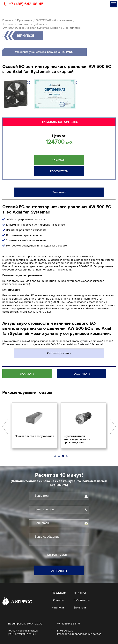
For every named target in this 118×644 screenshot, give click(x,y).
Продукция (25, 20)
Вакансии (80, 608)
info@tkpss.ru (65, 631)
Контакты (80, 593)
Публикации (81, 600)
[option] (35, 425)
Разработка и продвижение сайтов (79, 634)
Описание (59, 192)
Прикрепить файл (57, 555)
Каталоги (58, 608)
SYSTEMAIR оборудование (54, 20)
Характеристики (59, 353)
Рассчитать (59, 171)
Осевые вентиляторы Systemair (24, 24)
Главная (8, 20)
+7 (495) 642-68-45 (26, 4)
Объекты (58, 600)
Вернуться (25, 36)
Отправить (59, 571)
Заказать (59, 160)
